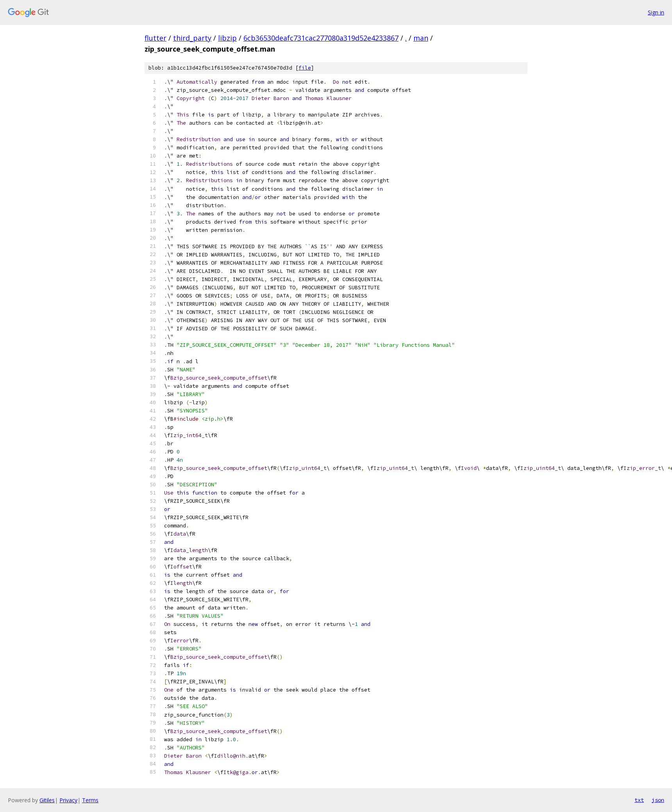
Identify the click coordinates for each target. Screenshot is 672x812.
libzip (227, 38)
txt (639, 800)
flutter (155, 38)
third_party (192, 38)
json (658, 800)
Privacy (68, 800)
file (305, 68)
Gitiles (47, 800)
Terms (90, 800)
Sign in (656, 12)
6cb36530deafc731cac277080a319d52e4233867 (321, 38)
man (421, 38)
